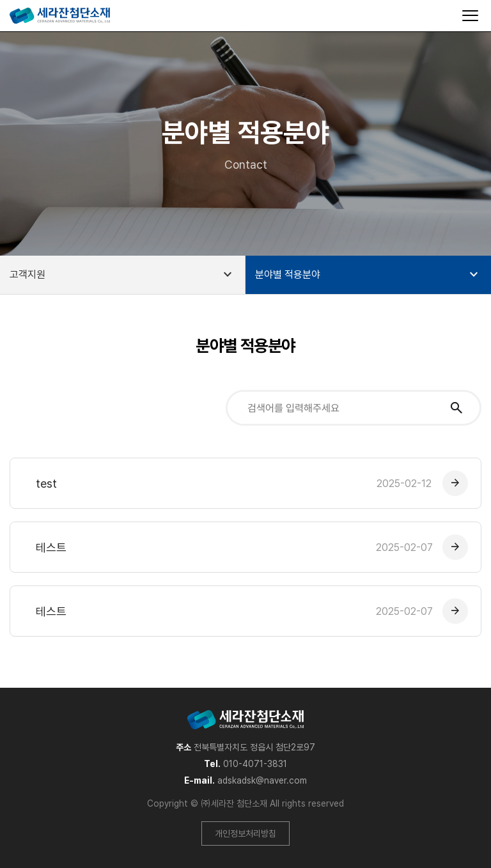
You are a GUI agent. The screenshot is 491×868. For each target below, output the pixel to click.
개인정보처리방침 (245, 833)
